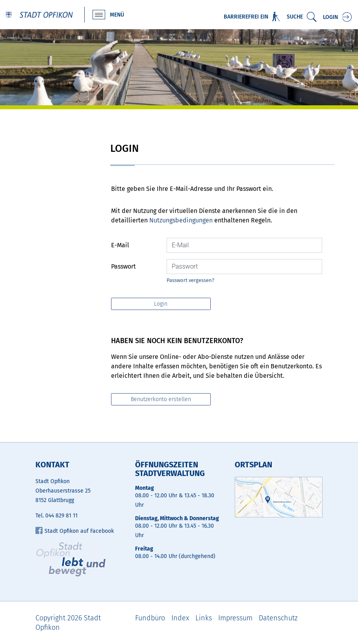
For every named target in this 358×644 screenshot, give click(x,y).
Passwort (123, 266)
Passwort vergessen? (190, 280)
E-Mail (120, 245)
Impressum (235, 618)
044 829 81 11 (61, 516)
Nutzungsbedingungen (181, 220)
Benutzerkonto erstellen (161, 399)
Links (204, 618)
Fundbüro (150, 618)
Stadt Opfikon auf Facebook (75, 531)
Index (180, 618)
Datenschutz (278, 618)
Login (330, 17)
